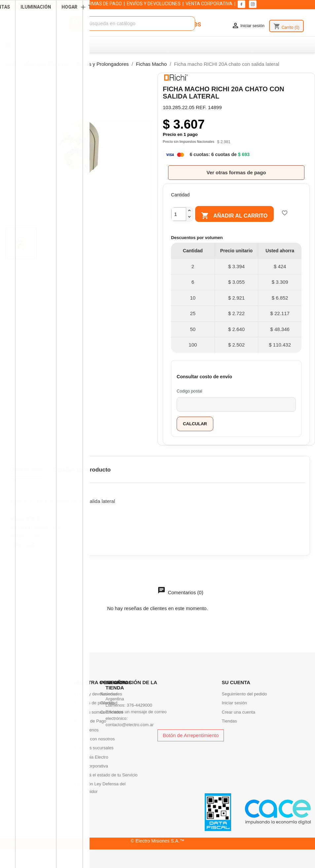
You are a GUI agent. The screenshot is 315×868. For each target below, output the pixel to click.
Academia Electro (91, 757)
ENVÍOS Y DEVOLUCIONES (154, 4)
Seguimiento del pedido (245, 694)
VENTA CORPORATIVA (209, 4)
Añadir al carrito (238, 216)
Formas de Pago (90, 721)
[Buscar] (132, 24)
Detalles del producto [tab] (82, 470)
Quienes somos (89, 712)
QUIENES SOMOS (60, 4)
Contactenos (87, 730)
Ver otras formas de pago (236, 172)
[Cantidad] (179, 214)
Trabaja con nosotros (95, 739)
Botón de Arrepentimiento (191, 735)
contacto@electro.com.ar (130, 725)
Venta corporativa (91, 766)
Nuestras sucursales (94, 748)
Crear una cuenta (239, 712)
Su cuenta (236, 682)
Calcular (195, 424)
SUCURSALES (23, 4)
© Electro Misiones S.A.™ (157, 841)
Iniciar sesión (235, 703)
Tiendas (229, 721)
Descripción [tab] (26, 470)
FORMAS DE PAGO (103, 4)
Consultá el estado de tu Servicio (106, 775)
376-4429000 (140, 705)
